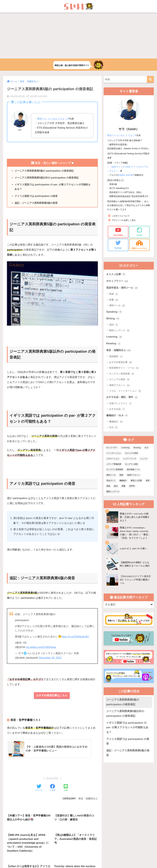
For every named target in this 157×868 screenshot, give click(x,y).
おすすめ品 (117, 410)
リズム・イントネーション (125, 391)
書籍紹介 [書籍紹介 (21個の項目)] (123, 481)
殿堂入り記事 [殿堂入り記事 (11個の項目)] (136, 481)
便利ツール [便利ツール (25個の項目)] (111, 476)
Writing (113, 319)
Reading (114, 344)
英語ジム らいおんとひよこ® (53, 119)
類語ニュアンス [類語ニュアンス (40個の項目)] (113, 492)
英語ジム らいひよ (139, 244)
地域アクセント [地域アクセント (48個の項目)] (134, 476)
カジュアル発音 (120, 380)
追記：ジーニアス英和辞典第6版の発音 (36, 203)
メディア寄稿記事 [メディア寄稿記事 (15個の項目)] (114, 465)
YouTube (118, 232)
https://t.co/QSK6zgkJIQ (75, 637)
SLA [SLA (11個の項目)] (146, 448)
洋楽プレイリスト (121, 404)
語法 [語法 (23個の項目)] (116, 487)
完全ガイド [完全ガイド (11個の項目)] (111, 481)
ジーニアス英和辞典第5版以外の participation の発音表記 (47, 178)
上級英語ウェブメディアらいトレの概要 (45, 831)
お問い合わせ (73, 831)
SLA (114, 428)
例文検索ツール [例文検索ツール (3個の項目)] (133, 470)
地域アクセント (120, 386)
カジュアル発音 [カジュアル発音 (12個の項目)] (131, 454)
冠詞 (114, 325)
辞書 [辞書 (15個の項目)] (123, 487)
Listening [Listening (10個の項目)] (125, 448)
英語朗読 (116, 357)
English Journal (125, 175)
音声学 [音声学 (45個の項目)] (132, 487)
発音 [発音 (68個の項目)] (148, 481)
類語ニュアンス (120, 331)
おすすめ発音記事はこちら (52, 696)
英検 (114, 294)
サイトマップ (91, 831)
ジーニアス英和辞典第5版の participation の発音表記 (44, 171)
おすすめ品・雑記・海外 (123, 398)
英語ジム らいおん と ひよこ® (122, 135)
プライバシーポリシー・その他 (116, 831)
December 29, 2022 (50, 658)
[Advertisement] (78, 36)
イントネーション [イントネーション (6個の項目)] (114, 454)
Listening (114, 337)
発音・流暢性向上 (119, 351)
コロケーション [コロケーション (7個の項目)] (113, 459)
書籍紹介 (116, 422)
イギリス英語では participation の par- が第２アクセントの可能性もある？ (53, 187)
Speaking (114, 312)
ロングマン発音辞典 (122, 374)
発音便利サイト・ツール (124, 369)
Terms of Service (102, 838)
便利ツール (117, 306)
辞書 (114, 300)
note (139, 232)
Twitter (118, 244)
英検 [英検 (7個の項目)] (108, 487)
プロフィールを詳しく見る (124, 220)
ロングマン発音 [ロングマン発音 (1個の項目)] (131, 465)
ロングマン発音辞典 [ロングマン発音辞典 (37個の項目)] (115, 470)
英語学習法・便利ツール (123, 288)
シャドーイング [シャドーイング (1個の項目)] (130, 459)
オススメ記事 (117, 274)
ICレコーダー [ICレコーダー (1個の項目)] (112, 448)
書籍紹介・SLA (118, 416)
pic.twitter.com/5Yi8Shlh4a (41, 648)
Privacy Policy (90, 838)
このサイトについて (121, 216)
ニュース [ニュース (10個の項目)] (144, 459)
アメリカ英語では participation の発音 (36, 196)
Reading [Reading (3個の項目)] (137, 448)
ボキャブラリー (118, 281)
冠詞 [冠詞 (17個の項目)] (121, 476)
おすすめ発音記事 (121, 363)
